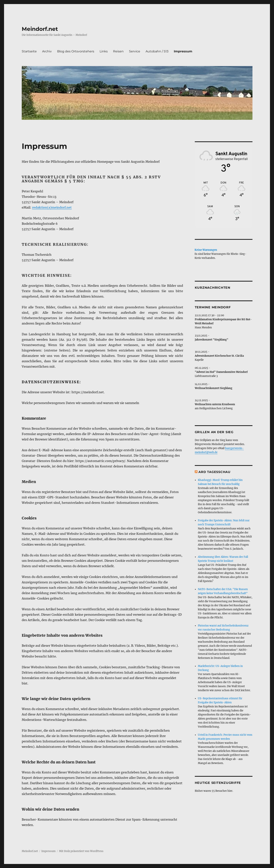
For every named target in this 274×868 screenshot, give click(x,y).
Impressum (183, 51)
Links (104, 51)
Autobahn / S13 (157, 51)
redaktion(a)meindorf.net (52, 207)
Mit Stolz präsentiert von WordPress (81, 851)
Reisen (118, 51)
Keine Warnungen (206, 250)
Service (135, 51)
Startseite (29, 51)
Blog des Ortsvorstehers (76, 51)
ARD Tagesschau (214, 472)
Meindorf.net (40, 29)
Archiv (47, 51)
